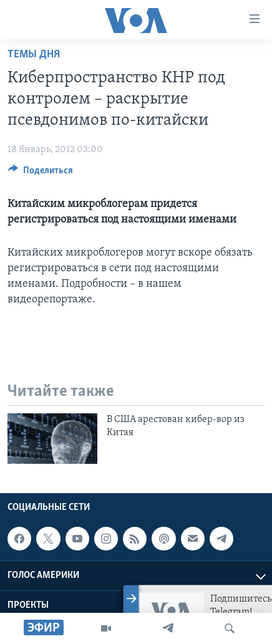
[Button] (41, 173)
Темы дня (34, 55)
